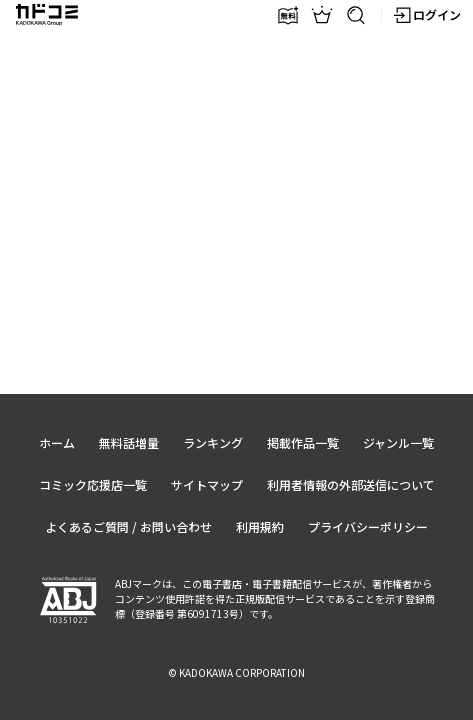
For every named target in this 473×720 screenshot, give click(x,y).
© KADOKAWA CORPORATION (236, 672)
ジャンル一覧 (398, 442)
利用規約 (260, 526)
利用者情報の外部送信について (351, 484)
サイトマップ (207, 484)
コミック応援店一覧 (93, 484)
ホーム (57, 442)
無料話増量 (129, 442)
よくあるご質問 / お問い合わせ (128, 526)
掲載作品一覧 (303, 442)
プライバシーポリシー (368, 526)
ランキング (213, 442)
